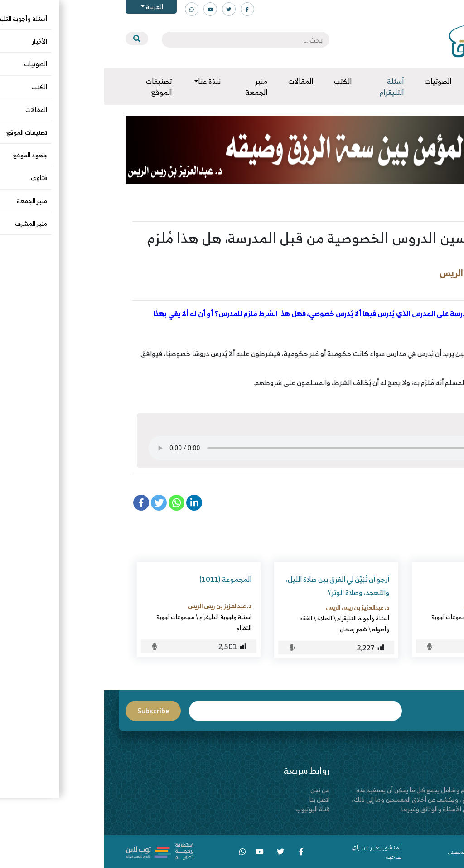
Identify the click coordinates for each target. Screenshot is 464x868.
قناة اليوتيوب (208, 809)
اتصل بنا (215, 799)
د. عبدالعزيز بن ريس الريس (386, 273)
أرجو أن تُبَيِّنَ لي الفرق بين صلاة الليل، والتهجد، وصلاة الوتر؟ (233, 586)
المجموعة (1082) (396, 579)
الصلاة (220, 618)
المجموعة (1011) (121, 579)
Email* (191, 711)
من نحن (216, 790)
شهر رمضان (249, 629)
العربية (50, 7)
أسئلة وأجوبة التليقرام (404, 288)
